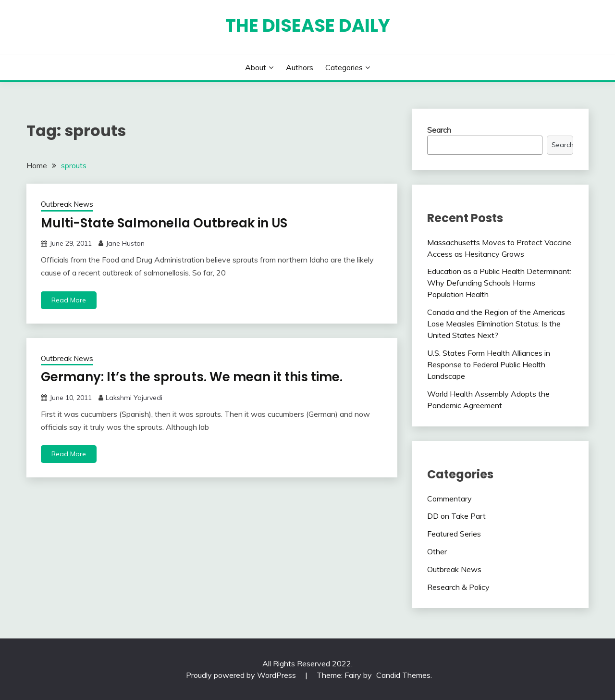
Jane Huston (125, 243)
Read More (69, 300)
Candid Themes (403, 675)
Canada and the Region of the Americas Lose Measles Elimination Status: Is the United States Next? (496, 324)
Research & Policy (458, 587)
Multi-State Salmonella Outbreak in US (164, 223)
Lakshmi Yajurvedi (134, 398)
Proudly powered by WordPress (242, 675)
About (256, 67)
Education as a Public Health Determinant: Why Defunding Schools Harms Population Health (499, 283)
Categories (344, 67)
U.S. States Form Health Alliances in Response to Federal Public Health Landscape (489, 364)
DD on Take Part (456, 516)
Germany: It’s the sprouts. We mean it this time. (192, 377)
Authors (300, 67)
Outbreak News (67, 204)
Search (439, 130)
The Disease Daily (308, 25)
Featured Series (454, 534)
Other (437, 551)
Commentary (449, 499)
